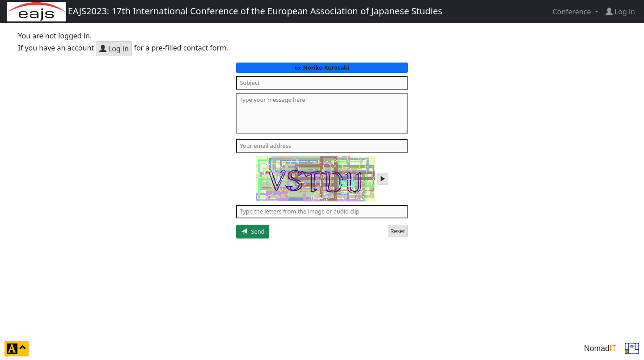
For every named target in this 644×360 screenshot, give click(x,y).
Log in (114, 49)
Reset (398, 231)
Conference (572, 12)
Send (253, 231)
